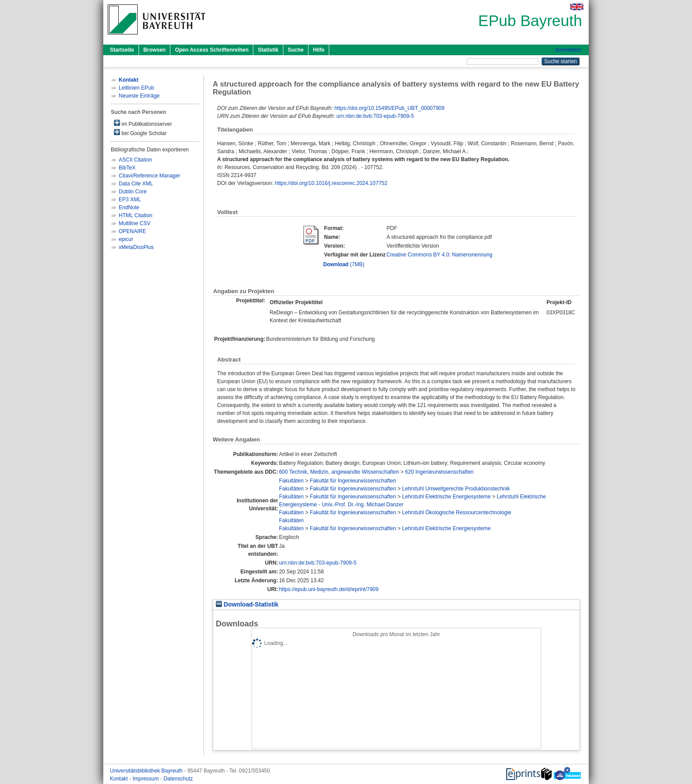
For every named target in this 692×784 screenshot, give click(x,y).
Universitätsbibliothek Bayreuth (147, 771)
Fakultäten (291, 481)
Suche (296, 50)
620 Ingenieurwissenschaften (439, 472)
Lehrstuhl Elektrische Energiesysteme (446, 497)
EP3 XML (130, 200)
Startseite (122, 50)
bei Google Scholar (140, 133)
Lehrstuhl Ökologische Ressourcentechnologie (457, 513)
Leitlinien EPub (136, 88)
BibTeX (127, 168)
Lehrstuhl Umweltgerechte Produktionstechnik (456, 489)
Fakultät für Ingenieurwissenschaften (353, 481)
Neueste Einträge (139, 96)
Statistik (268, 50)
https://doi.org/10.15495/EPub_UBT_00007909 (390, 108)
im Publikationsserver (143, 123)
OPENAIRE (132, 231)
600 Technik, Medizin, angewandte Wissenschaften (339, 472)
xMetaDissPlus (136, 247)
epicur (126, 239)
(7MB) (344, 264)
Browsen (155, 50)
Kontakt (120, 779)
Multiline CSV (135, 223)
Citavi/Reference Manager (149, 176)
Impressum (146, 779)
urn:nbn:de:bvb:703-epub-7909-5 (375, 116)
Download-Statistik (247, 605)
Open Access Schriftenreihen (212, 50)
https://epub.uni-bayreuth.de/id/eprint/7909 (329, 589)
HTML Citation (135, 215)
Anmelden (568, 50)
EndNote (129, 207)
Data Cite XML (136, 184)
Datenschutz (178, 779)
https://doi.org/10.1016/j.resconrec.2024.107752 (331, 183)
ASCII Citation (135, 160)
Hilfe (319, 50)
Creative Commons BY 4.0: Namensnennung (440, 255)
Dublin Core (133, 192)
